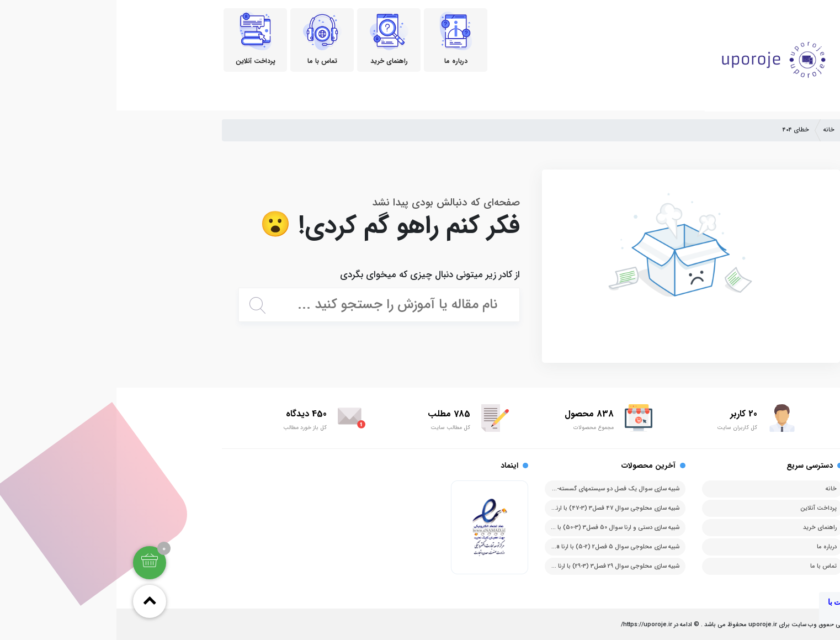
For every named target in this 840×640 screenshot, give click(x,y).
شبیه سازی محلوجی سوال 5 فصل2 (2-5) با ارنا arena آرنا (490, 547)
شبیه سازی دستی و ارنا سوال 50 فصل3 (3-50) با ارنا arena (488, 528)
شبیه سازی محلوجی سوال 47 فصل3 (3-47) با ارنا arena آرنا (487, 508)
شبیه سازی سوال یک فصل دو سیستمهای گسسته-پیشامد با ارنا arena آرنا (472, 489)
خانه (713, 130)
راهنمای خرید (703, 528)
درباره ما (710, 547)
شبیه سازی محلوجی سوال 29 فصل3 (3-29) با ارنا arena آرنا (489, 566)
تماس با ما (707, 566)
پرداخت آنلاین (702, 508)
